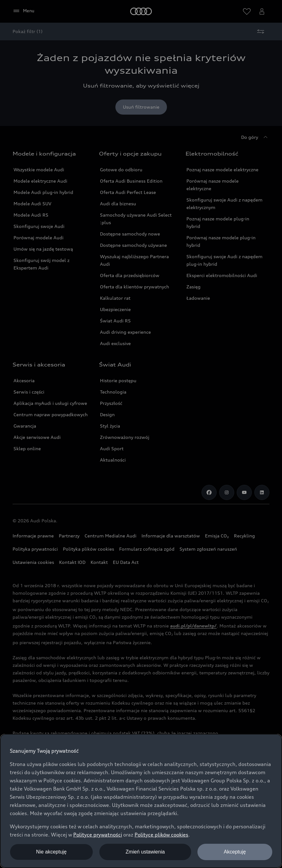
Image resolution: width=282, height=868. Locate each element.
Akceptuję (235, 852)
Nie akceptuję (51, 852)
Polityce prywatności (98, 835)
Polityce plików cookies (161, 835)
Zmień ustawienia (145, 852)
